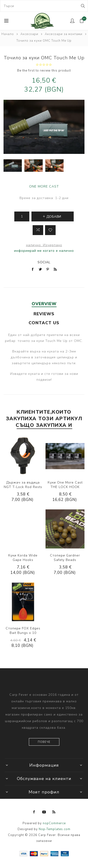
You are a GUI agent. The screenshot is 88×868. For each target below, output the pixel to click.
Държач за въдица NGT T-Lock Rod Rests (23, 485)
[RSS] (54, 812)
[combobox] (44, 6)
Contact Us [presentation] (44, 323)
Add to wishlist (50, 230)
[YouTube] (44, 812)
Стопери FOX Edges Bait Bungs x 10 (23, 631)
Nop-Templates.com (55, 829)
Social (44, 262)
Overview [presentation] (44, 304)
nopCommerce (54, 823)
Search (82, 6)
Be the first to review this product (44, 71)
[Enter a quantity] (22, 216)
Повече (44, 742)
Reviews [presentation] (44, 314)
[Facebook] (34, 812)
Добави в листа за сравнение (38, 230)
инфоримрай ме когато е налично (44, 251)
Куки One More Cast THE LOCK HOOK (65, 485)
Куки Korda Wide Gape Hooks (23, 558)
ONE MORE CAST (44, 186)
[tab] (44, 304)
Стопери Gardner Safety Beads (65, 558)
